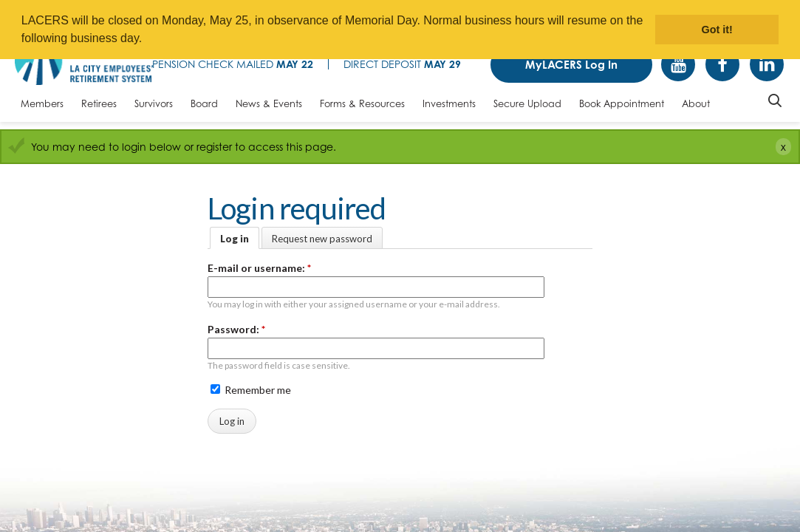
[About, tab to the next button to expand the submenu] (696, 108)
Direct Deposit (402, 64)
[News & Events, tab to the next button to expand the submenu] (269, 108)
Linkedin (767, 64)
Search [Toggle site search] (775, 100)
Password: (236, 329)
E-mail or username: (259, 268)
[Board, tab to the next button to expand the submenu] (204, 108)
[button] (148, 40)
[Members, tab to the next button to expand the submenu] (42, 108)
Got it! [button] (717, 30)
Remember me (251, 390)
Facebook (722, 64)
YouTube (678, 64)
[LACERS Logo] (84, 61)
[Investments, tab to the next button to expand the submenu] (449, 108)
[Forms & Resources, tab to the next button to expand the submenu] (362, 108)
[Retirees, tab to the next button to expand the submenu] (99, 108)
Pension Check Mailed (233, 64)
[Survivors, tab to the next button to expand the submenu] (154, 108)
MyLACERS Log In (571, 65)
